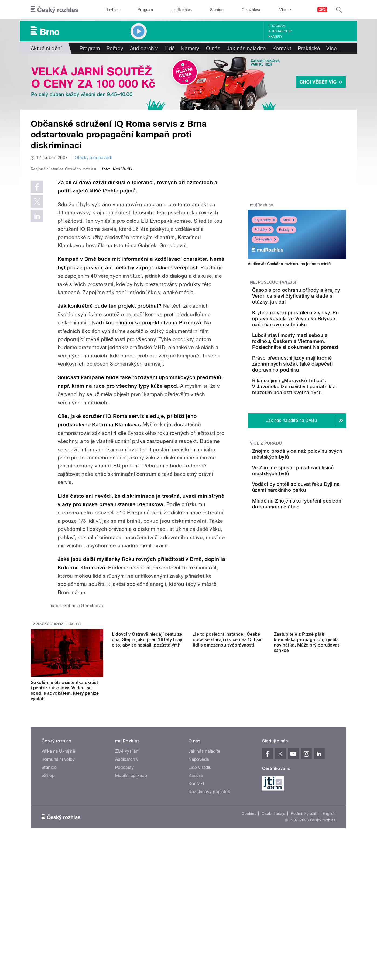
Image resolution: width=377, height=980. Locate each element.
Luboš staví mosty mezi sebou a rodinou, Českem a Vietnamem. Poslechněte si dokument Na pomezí (314, 356)
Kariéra (196, 890)
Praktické (309, 48)
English (329, 928)
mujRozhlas (182, 10)
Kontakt (282, 48)
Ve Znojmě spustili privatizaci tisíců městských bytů (304, 517)
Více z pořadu (266, 479)
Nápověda (199, 874)
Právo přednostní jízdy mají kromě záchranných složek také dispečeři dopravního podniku (314, 385)
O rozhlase (251, 10)
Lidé (170, 48)
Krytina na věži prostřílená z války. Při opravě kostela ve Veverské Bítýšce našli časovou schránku (313, 327)
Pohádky (263, 230)
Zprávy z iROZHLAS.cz (57, 739)
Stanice (217, 10)
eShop (48, 890)
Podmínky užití (304, 928)
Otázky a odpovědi (93, 158)
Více (334, 48)
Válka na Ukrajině (58, 866)
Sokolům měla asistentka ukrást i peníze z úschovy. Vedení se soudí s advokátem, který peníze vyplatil (65, 805)
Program (145, 10)
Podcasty (125, 882)
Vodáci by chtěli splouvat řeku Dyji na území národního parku (312, 541)
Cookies (249, 928)
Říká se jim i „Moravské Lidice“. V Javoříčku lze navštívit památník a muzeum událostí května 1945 (311, 416)
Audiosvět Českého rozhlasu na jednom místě (289, 264)
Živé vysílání (265, 239)
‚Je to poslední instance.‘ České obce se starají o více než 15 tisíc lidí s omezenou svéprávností (228, 802)
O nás (213, 48)
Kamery (275, 37)
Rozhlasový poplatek (209, 906)
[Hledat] (339, 10)
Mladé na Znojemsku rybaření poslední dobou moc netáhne (311, 566)
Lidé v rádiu (200, 882)
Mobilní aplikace (131, 890)
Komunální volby (58, 874)
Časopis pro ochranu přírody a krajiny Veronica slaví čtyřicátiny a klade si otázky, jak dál (312, 299)
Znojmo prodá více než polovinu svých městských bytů (313, 492)
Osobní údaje (274, 928)
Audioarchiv (280, 31)
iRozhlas (112, 10)
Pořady (115, 48)
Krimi (289, 220)
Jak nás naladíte (246, 48)
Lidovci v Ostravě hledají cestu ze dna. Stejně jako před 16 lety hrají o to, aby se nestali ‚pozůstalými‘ (147, 802)
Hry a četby (265, 220)
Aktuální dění (46, 48)
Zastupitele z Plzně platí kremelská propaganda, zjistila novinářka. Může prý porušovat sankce (307, 805)
